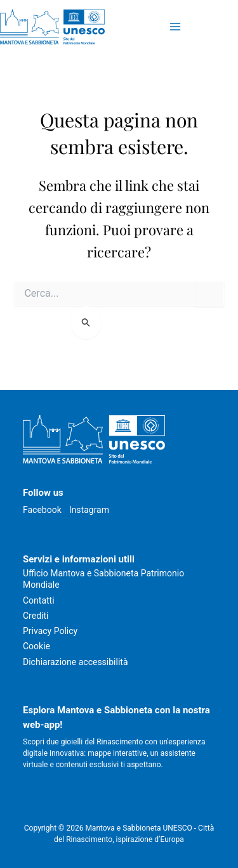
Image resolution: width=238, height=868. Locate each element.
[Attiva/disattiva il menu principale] (175, 27)
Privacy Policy (50, 631)
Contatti (39, 600)
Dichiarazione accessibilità (76, 662)
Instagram (89, 510)
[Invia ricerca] (86, 323)
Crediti (36, 616)
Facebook (42, 510)
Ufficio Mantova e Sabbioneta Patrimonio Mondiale (103, 579)
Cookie (36, 646)
